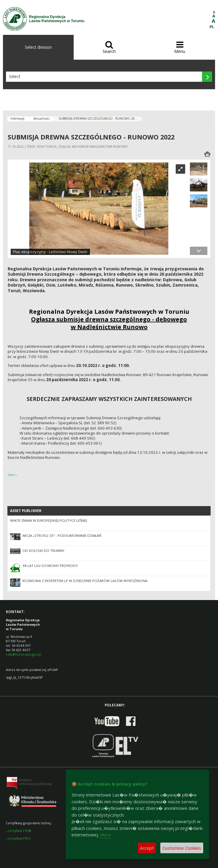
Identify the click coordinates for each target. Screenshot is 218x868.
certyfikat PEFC (19, 838)
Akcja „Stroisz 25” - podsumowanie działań (62, 535)
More (105, 835)
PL (212, 27)
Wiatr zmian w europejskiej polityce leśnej (49, 520)
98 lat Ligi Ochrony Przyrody (50, 566)
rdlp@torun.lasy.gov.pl (24, 654)
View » (12, 475)
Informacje (17, 118)
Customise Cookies (182, 848)
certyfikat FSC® (19, 831)
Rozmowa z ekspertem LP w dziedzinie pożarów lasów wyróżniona (85, 581)
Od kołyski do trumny (43, 551)
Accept (147, 848)
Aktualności (42, 118)
